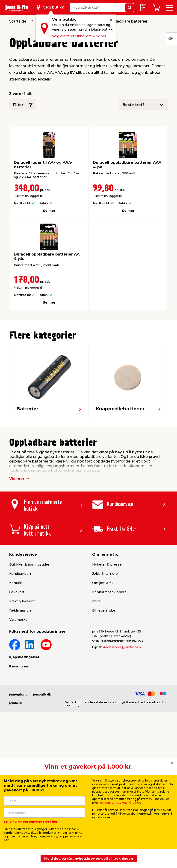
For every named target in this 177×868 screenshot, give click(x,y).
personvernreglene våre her (120, 803)
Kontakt (16, 583)
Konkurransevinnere (109, 592)
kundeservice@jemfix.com (122, 647)
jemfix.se (16, 703)
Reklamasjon (20, 610)
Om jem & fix (103, 583)
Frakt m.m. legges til (28, 196)
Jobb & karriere (105, 574)
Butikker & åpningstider (29, 564)
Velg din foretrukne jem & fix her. (80, 36)
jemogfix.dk (42, 694)
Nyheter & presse (107, 564)
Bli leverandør (104, 610)
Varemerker (19, 620)
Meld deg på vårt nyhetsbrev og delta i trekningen (89, 859)
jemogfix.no (18, 694)
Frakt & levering (22, 601)
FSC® (97, 601)
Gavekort (17, 592)
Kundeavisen (20, 574)
